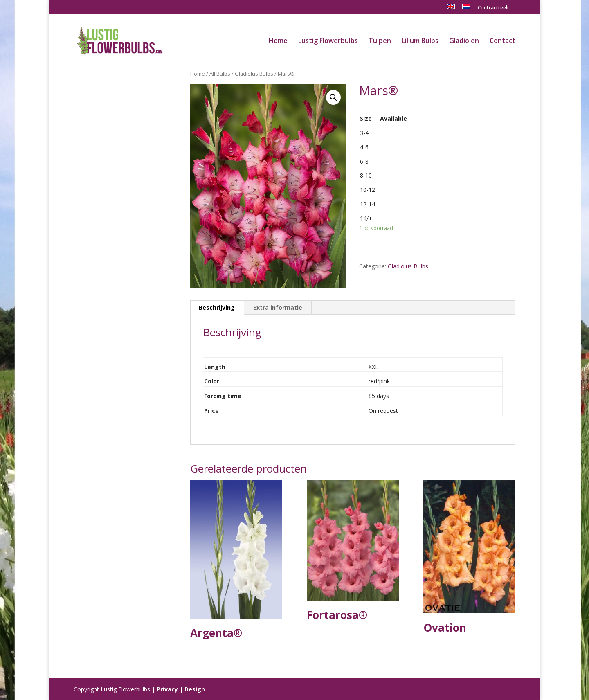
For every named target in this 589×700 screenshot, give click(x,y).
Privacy (167, 689)
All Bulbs (220, 74)
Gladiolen (464, 41)
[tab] (217, 308)
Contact (502, 41)
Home (278, 41)
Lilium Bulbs (420, 41)
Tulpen (380, 41)
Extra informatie (278, 307)
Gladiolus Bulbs (254, 74)
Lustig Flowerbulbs (328, 41)
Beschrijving (217, 307)
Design (195, 689)
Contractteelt (493, 8)
